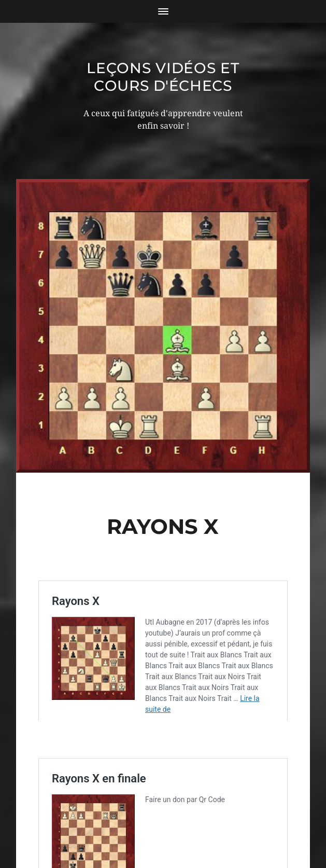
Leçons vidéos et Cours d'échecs (163, 77)
